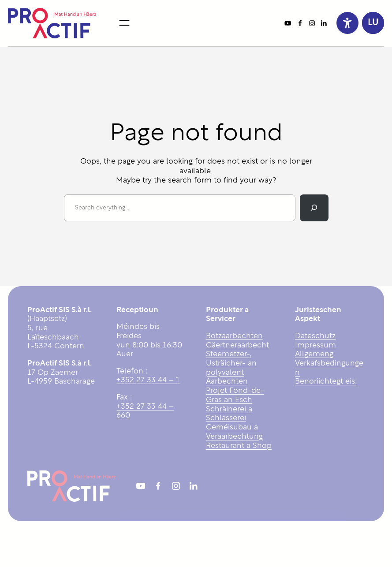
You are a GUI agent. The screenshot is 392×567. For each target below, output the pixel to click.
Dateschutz (315, 336)
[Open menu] (124, 23)
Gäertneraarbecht (237, 345)
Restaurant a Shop (239, 446)
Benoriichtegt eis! (326, 382)
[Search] (314, 208)
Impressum (315, 345)
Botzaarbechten (234, 336)
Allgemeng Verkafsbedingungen (329, 363)
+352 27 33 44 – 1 (148, 380)
